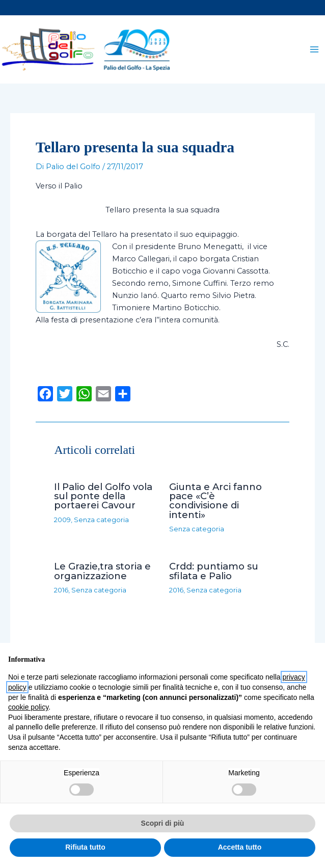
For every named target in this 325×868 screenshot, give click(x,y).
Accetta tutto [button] (240, 847)
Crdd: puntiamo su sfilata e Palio (214, 573)
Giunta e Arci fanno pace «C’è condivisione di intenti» (215, 503)
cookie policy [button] (28, 707)
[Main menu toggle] (314, 50)
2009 (62, 522)
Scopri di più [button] (163, 823)
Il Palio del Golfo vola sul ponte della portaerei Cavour (103, 498)
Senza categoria (101, 522)
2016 (61, 592)
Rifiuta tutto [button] (85, 847)
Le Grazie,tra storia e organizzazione (102, 573)
